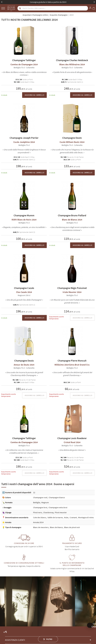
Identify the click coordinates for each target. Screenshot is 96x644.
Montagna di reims (86, 517)
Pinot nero (38, 512)
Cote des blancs (40, 517)
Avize (66, 517)
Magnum (45, 502)
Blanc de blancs (56, 527)
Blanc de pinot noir (72, 527)
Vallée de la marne (55, 517)
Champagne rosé (40, 497)
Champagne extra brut (58, 507)
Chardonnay (48, 512)
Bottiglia (37, 502)
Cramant (73, 517)
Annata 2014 (38, 522)
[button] (5, 632)
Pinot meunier (61, 512)
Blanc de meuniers (41, 527)
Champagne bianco (57, 497)
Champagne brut (40, 507)
